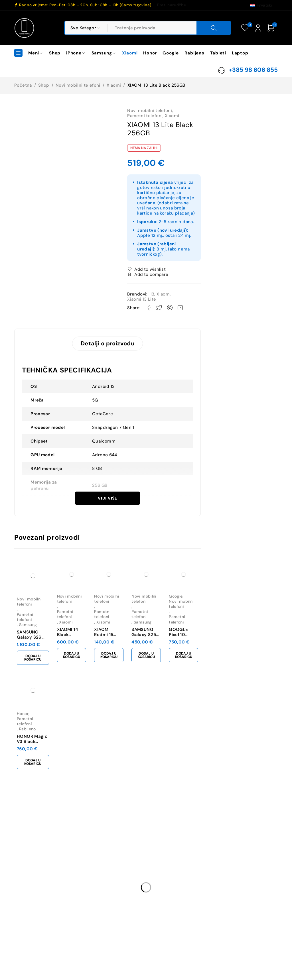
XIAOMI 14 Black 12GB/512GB (85, 632)
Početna (23, 85)
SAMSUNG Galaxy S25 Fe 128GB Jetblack (188, 634)
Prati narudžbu (172, 5)
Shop (44, 85)
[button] (38, 653)
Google (227, 612)
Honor (23, 718)
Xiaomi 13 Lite (142, 299)
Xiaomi (114, 85)
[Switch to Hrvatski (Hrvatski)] (261, 5)
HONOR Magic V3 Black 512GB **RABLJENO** (36, 741)
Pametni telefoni (145, 116)
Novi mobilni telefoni (78, 85)
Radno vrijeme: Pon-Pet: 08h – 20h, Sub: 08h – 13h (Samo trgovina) (85, 5)
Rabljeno (25, 728)
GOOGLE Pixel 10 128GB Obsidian (238, 632)
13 (152, 294)
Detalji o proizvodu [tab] (108, 345)
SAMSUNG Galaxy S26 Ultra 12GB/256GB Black (37, 634)
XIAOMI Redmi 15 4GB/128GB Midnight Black (136, 634)
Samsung (26, 622)
